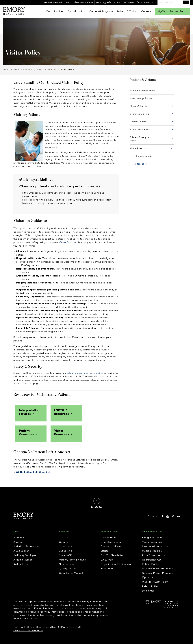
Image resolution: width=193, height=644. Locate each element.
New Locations (68, 564)
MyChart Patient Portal (172, 11)
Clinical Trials (108, 537)
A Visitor (18, 542)
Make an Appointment (141, 98)
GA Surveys (107, 559)
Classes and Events (112, 546)
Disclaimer (148, 590)
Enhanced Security (144, 156)
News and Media (109, 531)
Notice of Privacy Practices (158, 568)
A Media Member (23, 559)
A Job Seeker (21, 551)
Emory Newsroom (111, 542)
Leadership (66, 551)
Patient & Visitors (23, 69)
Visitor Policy (140, 164)
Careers (146, 11)
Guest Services (68, 242)
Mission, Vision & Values (72, 559)
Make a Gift (66, 555)
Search (186, 2)
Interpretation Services (29, 412)
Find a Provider (55, 11)
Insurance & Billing (139, 114)
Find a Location (77, 11)
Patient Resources (26, 432)
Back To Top (97, 507)
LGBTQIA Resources (61, 412)
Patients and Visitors (153, 531)
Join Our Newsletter (112, 555)
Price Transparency (153, 555)
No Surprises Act (152, 559)
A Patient (19, 537)
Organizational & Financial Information (116, 566)
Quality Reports (68, 568)
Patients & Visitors (127, 11)
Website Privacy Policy (155, 582)
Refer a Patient (151, 586)
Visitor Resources (47, 69)
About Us (64, 531)
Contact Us (66, 546)
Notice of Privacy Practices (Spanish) (158, 575)
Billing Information (153, 537)
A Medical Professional (26, 546)
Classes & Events (138, 106)
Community (66, 542)
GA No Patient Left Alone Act (33, 472)
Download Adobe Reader (28, 630)
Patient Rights (150, 564)
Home (6, 69)
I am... (16, 531)
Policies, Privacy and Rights (140, 139)
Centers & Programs (101, 11)
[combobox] (174, 2)
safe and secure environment (83, 373)
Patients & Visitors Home (142, 90)
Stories (104, 551)
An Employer (21, 564)
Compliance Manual (71, 573)
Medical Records (139, 122)
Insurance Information (155, 546)
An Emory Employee (25, 555)
